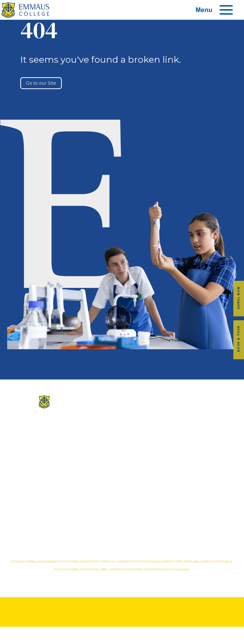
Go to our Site (41, 83)
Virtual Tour (122, 446)
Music (211, 430)
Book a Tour (238, 339)
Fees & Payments (203, 508)
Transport (122, 508)
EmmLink (204, 523)
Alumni (122, 500)
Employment (203, 516)
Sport (226, 430)
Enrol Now (238, 298)
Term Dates (122, 523)
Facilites (122, 438)
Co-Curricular (189, 430)
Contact (122, 454)
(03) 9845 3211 (41, 419)
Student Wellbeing (203, 446)
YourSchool (127, 578)
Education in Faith (203, 438)
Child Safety (203, 454)
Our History (122, 430)
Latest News (122, 516)
